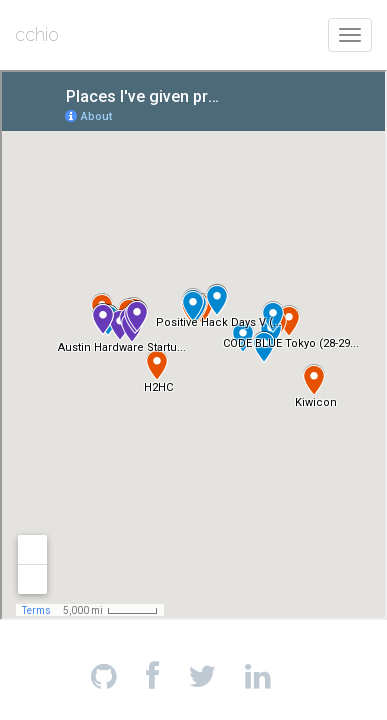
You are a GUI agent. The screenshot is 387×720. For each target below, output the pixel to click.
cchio (37, 34)
